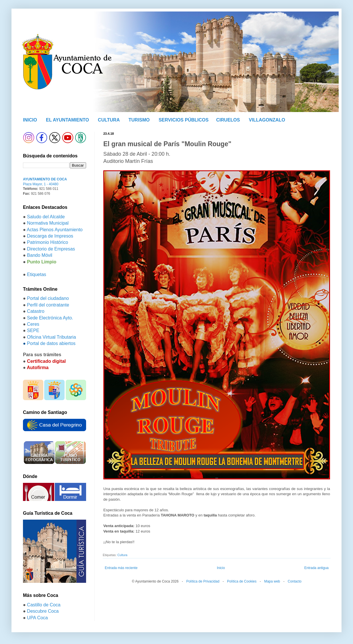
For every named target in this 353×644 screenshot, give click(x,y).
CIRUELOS (228, 120)
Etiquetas (37, 274)
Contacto (294, 581)
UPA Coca (37, 618)
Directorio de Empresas (51, 249)
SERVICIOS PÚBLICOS (184, 120)
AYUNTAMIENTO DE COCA (45, 179)
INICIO (30, 120)
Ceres (33, 324)
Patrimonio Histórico (47, 242)
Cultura (122, 555)
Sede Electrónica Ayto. (50, 318)
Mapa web (272, 581)
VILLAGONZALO (267, 120)
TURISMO (139, 120)
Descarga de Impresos (50, 236)
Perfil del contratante (48, 305)
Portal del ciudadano (48, 298)
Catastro (36, 311)
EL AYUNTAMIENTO (67, 120)
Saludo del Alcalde (46, 217)
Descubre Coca (43, 611)
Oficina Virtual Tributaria (51, 337)
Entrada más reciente (121, 568)
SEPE (33, 330)
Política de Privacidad (203, 581)
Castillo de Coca (44, 605)
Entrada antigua (316, 568)
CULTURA (109, 120)
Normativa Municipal (48, 223)
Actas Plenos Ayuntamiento (55, 230)
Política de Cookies (242, 581)
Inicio (221, 568)
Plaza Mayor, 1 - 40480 (41, 184)
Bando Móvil (40, 255)
